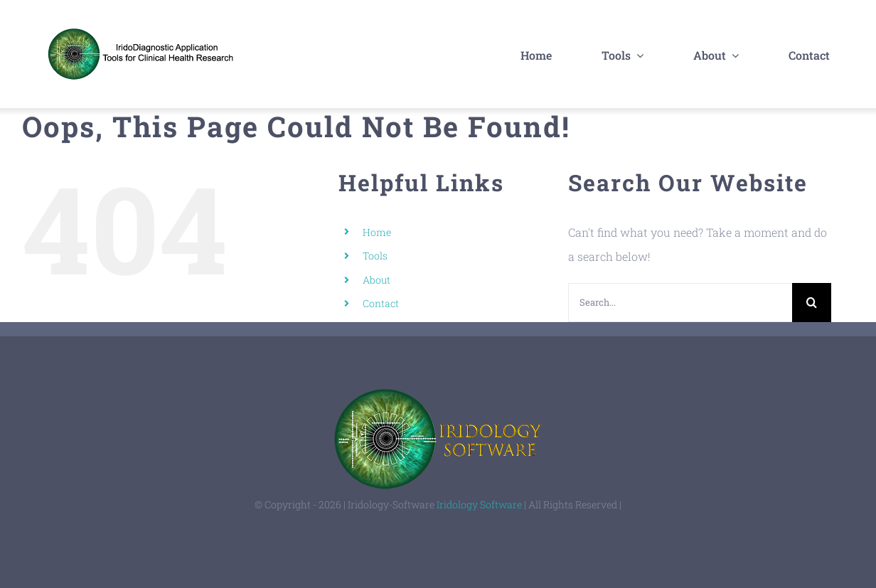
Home (377, 232)
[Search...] (680, 303)
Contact (381, 303)
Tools (375, 256)
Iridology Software (479, 504)
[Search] (812, 303)
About (376, 280)
